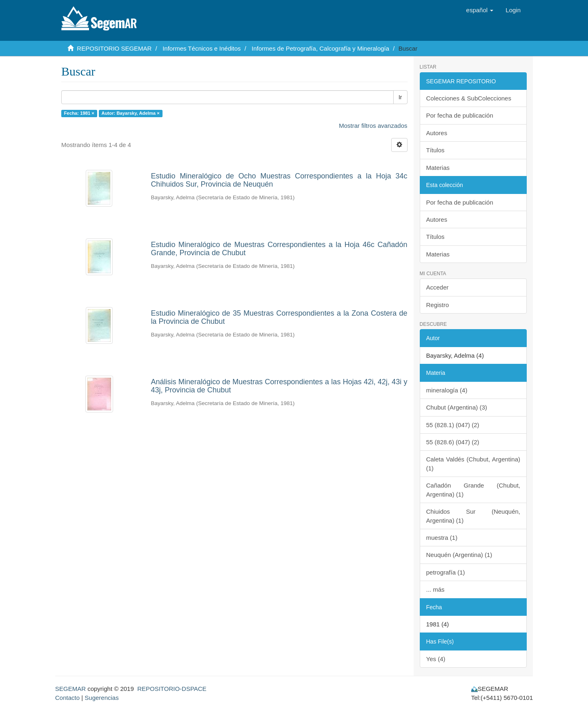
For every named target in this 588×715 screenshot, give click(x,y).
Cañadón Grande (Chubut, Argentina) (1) (473, 490)
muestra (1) (442, 538)
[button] (480, 10)
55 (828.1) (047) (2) (453, 425)
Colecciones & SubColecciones (469, 98)
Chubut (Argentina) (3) (457, 407)
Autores (437, 133)
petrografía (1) (446, 572)
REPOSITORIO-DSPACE (172, 689)
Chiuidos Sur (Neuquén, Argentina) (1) (473, 516)
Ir (400, 97)
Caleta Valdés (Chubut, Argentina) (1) (473, 463)
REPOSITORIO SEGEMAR (114, 48)
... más (435, 589)
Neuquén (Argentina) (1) (459, 555)
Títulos (435, 150)
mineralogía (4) (447, 390)
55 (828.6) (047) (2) (453, 442)
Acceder (438, 287)
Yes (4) (436, 659)
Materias (438, 168)
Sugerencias (101, 698)
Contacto (67, 698)
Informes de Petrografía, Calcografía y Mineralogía (320, 48)
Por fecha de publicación (460, 115)
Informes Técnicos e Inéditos (202, 48)
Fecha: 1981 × (79, 113)
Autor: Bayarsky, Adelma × (131, 113)
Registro (438, 305)
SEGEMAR (70, 689)
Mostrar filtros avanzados (373, 126)
